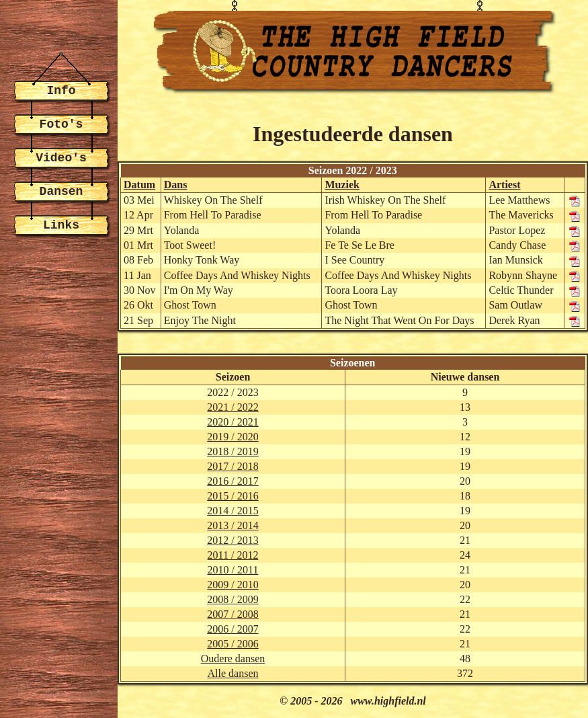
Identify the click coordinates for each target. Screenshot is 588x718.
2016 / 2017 (233, 481)
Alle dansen (233, 673)
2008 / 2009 (233, 599)
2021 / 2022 (233, 407)
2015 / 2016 (233, 496)
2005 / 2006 (233, 644)
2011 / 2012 (233, 555)
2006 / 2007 (233, 629)
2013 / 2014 (233, 525)
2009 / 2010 (233, 585)
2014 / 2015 (233, 511)
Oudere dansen (233, 659)
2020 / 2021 (233, 422)
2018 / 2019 (233, 451)
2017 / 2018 (233, 466)
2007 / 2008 (233, 614)
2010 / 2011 (233, 570)
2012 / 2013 (233, 540)
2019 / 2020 (233, 437)
